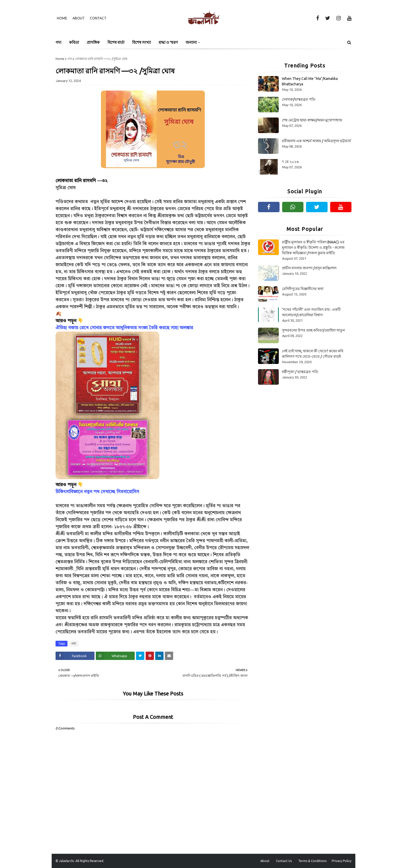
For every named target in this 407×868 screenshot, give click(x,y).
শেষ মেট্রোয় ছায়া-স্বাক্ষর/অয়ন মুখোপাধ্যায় (312, 120)
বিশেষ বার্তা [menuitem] (116, 42)
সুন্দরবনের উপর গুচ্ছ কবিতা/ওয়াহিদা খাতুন (313, 330)
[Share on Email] (169, 656)
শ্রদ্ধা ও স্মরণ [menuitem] (168, 42)
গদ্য (70, 59)
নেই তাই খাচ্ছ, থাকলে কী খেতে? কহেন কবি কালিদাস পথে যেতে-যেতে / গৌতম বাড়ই (313, 354)
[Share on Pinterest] (150, 656)
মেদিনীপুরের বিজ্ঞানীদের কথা (303, 289)
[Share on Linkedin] (159, 656)
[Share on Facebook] (75, 656)
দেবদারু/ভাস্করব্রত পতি (299, 99)
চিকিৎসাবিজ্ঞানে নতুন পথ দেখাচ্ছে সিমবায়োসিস (97, 492)
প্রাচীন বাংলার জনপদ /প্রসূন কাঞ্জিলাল (309, 268)
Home (62, 18)
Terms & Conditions (312, 861)
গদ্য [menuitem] (58, 42)
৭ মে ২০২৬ (290, 162)
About (79, 18)
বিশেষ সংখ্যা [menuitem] (141, 42)
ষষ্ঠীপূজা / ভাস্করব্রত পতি (300, 372)
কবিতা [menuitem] (74, 42)
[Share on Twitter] (140, 656)
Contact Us (284, 861)
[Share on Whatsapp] (115, 656)
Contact (98, 18)
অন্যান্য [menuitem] (191, 42)
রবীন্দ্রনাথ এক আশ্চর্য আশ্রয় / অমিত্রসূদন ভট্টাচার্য (316, 141)
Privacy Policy (342, 861)
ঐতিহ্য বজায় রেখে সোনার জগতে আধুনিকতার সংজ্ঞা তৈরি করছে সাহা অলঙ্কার (124, 328)
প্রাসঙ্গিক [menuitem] (93, 42)
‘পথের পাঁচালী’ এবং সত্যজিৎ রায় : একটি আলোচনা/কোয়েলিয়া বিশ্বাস (311, 312)
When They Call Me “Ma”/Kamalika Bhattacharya (310, 81)
